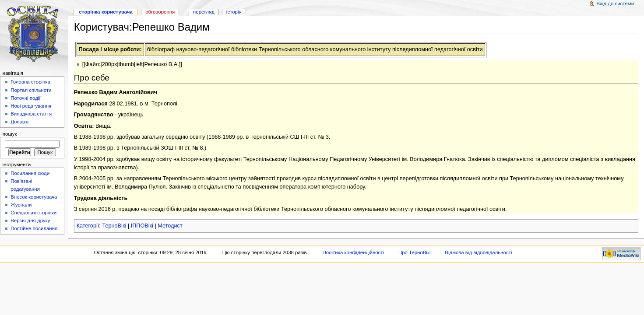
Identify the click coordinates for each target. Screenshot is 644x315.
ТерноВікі (114, 226)
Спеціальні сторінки (33, 213)
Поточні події (25, 98)
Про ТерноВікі (414, 252)
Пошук (10, 134)
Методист (170, 226)
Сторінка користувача (106, 12)
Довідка (19, 122)
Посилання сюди (30, 173)
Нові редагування (31, 106)
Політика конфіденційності (354, 252)
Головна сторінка (30, 82)
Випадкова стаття (31, 114)
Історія (234, 12)
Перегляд (204, 12)
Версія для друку (30, 220)
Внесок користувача (34, 197)
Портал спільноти (31, 90)
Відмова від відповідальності (478, 252)
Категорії (88, 226)
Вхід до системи (616, 3)
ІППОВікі (142, 226)
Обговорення (160, 12)
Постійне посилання (34, 228)
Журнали (21, 205)
